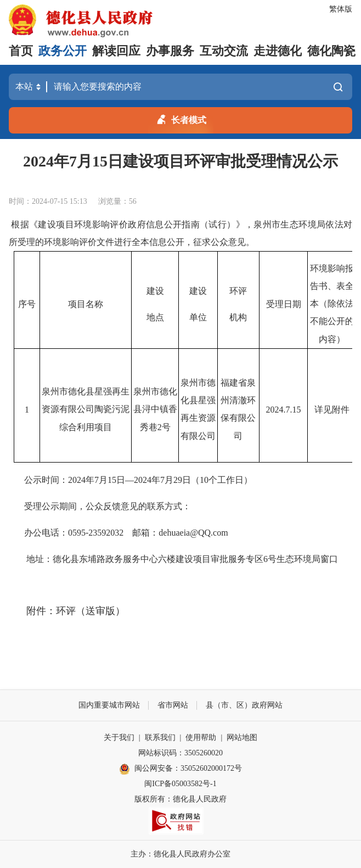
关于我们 (119, 738)
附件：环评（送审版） (76, 611)
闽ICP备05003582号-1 (180, 784)
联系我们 (160, 738)
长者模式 (180, 118)
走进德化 (278, 51)
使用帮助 (201, 738)
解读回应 (116, 51)
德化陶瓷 (331, 51)
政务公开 (63, 51)
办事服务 (170, 51)
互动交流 (224, 51)
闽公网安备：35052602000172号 (180, 769)
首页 (21, 51)
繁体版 (341, 9)
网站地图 (242, 738)
